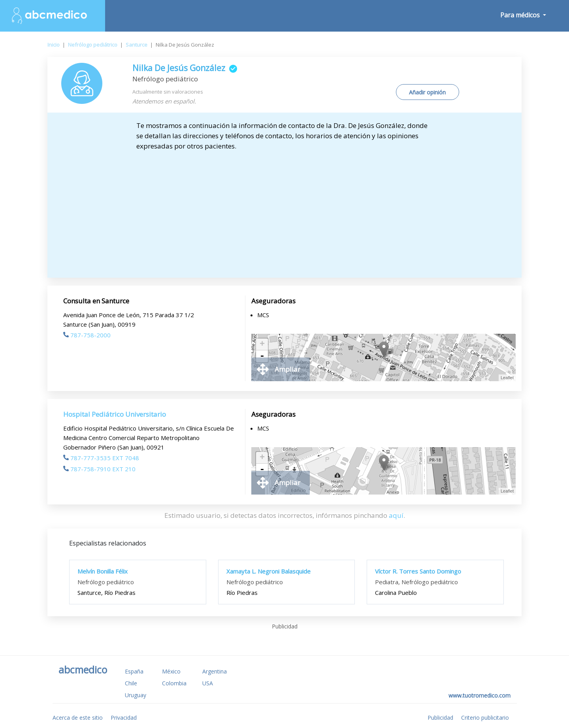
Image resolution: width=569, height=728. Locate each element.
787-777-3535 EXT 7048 (101, 458)
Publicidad (440, 718)
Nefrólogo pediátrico (93, 45)
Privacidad (124, 718)
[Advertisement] (284, 211)
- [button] (262, 356)
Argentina (215, 671)
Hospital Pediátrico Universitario (115, 414)
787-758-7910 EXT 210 (99, 469)
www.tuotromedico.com (480, 695)
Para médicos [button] (521, 15)
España (134, 671)
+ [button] (262, 344)
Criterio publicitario (485, 718)
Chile (131, 683)
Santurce (137, 45)
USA (208, 683)
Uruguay (136, 695)
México (171, 671)
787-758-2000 (87, 335)
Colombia (174, 683)
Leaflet (507, 378)
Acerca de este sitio (78, 718)
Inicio (54, 45)
